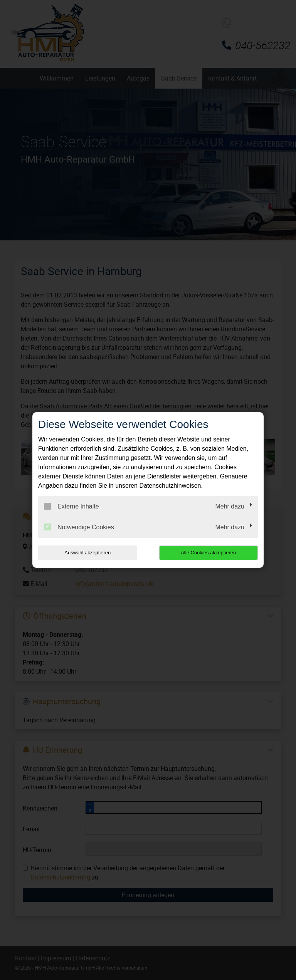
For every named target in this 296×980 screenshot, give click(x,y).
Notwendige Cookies (79, 527)
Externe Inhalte (71, 506)
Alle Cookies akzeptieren (208, 553)
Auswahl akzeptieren (87, 553)
